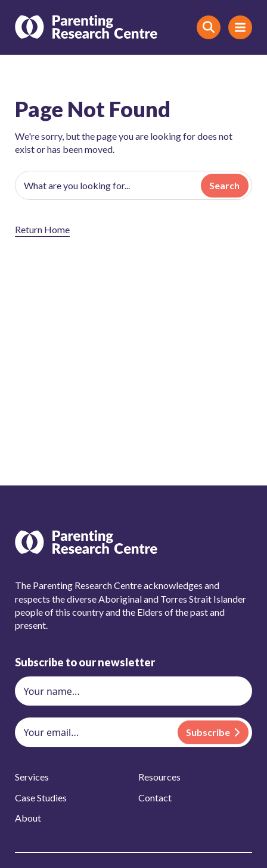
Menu (237, 27)
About (28, 818)
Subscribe (208, 732)
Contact (155, 798)
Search (224, 185)
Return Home (42, 229)
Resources (159, 777)
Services (32, 777)
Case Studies (41, 798)
